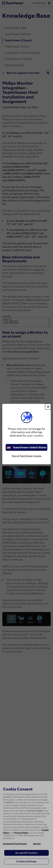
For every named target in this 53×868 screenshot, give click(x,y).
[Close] (48, 407)
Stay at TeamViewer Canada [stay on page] (27, 456)
